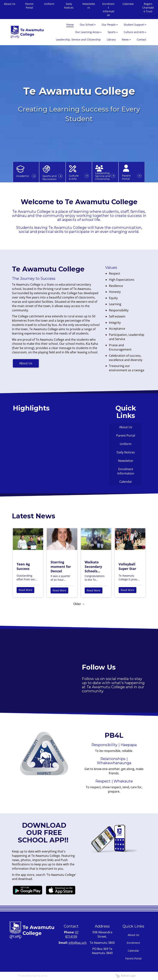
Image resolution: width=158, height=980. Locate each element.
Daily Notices (69, 6)
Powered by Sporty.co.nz (32, 976)
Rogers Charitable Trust (148, 8)
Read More (25, 590)
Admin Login (126, 976)
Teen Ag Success (23, 566)
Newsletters (89, 6)
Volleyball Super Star (127, 566)
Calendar (128, 4)
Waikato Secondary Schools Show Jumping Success (93, 567)
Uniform (49, 4)
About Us (26, 363)
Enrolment (133, 943)
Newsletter (126, 461)
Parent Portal (29, 6)
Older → (79, 604)
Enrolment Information (108, 9)
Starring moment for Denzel (61, 567)
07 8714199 (72, 934)
